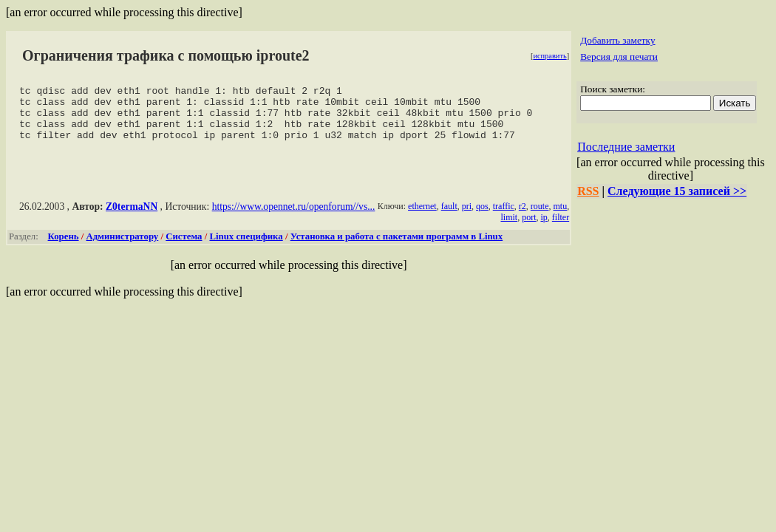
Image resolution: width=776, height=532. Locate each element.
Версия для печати (619, 57)
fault (449, 217)
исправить (549, 56)
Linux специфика (246, 248)
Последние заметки (626, 147)
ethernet (422, 217)
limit (509, 228)
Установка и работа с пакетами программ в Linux (396, 248)
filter (561, 228)
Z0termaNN (132, 218)
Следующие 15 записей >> (677, 191)
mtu (560, 217)
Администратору (123, 248)
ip (544, 228)
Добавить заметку (617, 40)
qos (482, 217)
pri (467, 217)
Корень (64, 248)
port (529, 228)
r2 (523, 217)
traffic (504, 217)
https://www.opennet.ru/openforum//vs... (294, 218)
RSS (588, 191)
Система (184, 248)
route (540, 217)
